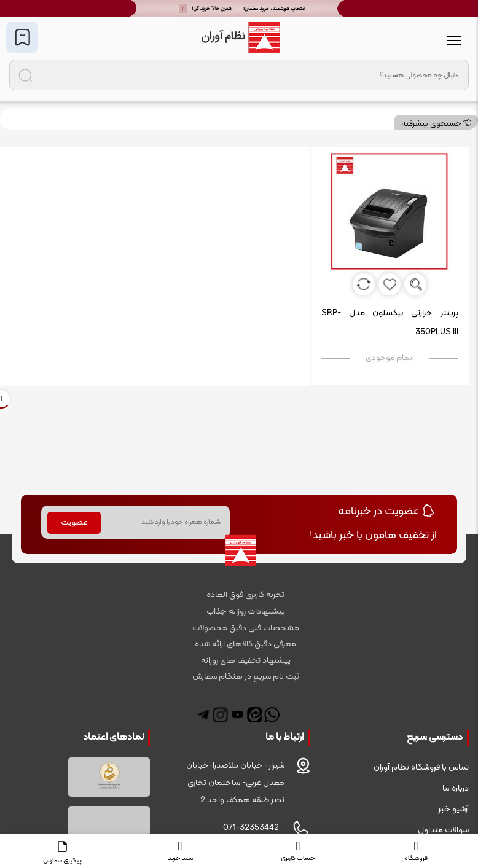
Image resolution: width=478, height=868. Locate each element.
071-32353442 (251, 828)
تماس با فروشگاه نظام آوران (421, 768)
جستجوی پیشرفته (436, 124)
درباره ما (456, 788)
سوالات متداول (443, 830)
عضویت (74, 522)
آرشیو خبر (453, 809)
